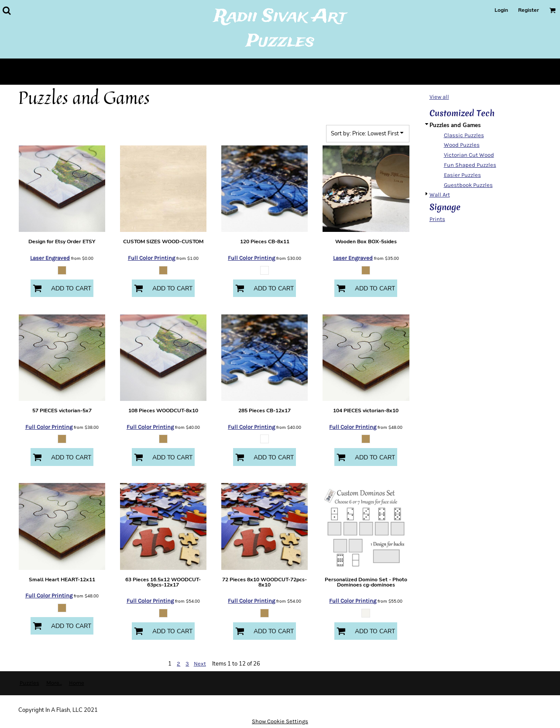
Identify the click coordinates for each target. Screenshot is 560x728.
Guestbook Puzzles (468, 185)
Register (529, 10)
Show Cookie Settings (280, 721)
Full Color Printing (151, 258)
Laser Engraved (50, 258)
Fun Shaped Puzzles (470, 165)
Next (200, 664)
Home (77, 683)
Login (501, 10)
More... (54, 683)
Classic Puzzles (464, 135)
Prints (437, 219)
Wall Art (440, 195)
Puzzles (29, 683)
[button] (7, 10)
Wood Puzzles (462, 145)
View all (439, 97)
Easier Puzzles (462, 175)
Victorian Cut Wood (469, 155)
